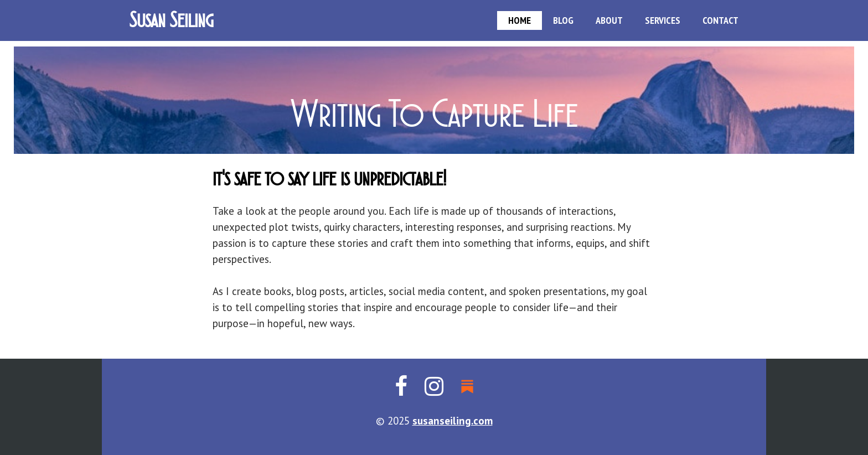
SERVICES (663, 20)
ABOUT (609, 20)
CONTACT (720, 20)
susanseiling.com (453, 421)
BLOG (563, 20)
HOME (520, 20)
